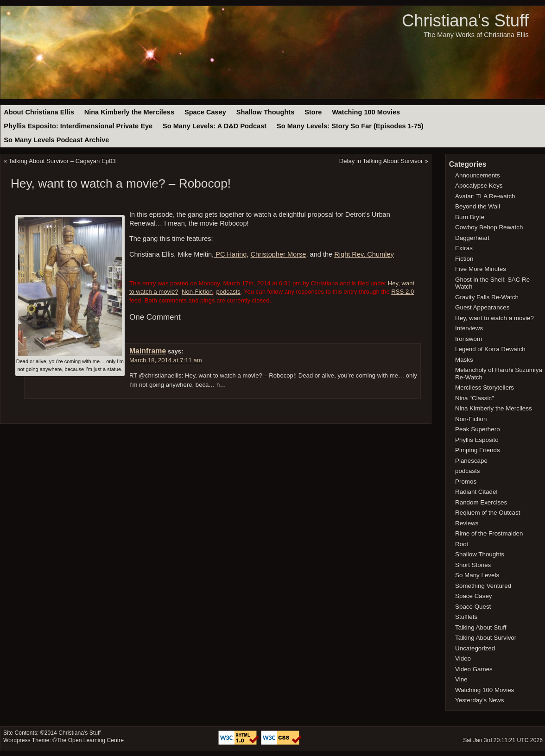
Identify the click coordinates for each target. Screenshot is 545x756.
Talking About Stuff (481, 627)
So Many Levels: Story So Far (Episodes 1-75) (350, 126)
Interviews (469, 328)
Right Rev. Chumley (364, 254)
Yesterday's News (479, 700)
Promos (466, 482)
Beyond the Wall (478, 206)
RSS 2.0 (402, 292)
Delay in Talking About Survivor (381, 161)
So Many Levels (477, 575)
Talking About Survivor (486, 638)
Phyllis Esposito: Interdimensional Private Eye (78, 126)
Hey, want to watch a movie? (494, 318)
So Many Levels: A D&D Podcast (215, 126)
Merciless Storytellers (485, 387)
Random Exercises (481, 502)
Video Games (474, 669)
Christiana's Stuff (465, 21)
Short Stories (473, 565)
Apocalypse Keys (479, 186)
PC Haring (230, 254)
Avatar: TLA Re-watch (485, 196)
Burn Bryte (470, 217)
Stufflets (466, 617)
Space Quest (473, 607)
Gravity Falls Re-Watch (487, 297)
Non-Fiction (197, 292)
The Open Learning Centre (90, 740)
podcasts (228, 292)
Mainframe (148, 351)
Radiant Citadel (476, 492)
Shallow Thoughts (266, 112)
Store (313, 112)
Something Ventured (483, 586)
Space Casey (205, 112)
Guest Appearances (482, 307)
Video (463, 658)
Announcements (478, 175)
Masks (464, 360)
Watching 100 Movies (366, 112)
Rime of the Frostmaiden (489, 533)
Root (462, 544)
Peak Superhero (478, 429)
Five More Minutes (481, 269)
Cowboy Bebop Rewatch (489, 227)
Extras (464, 248)
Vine (461, 679)
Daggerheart (472, 238)
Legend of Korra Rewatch (490, 349)
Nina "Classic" (475, 398)
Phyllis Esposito (477, 440)
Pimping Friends (478, 450)
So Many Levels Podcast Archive (56, 140)
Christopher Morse (279, 254)
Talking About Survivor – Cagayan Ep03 (62, 161)
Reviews (467, 523)
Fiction (464, 259)
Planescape (471, 461)
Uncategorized (475, 648)
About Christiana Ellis (39, 112)
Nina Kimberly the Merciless (129, 112)
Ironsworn (469, 339)
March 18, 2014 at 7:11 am (166, 360)
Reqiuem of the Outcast (488, 513)
